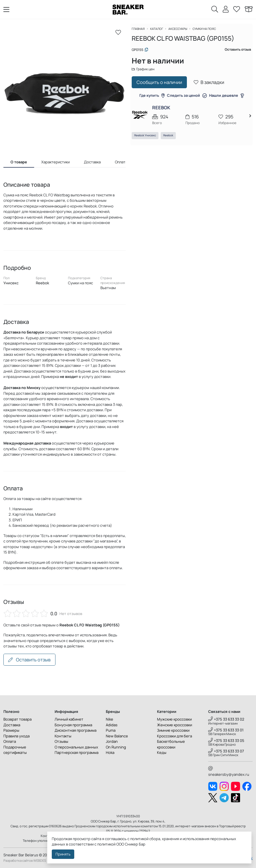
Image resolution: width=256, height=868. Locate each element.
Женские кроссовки (175, 725)
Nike (110, 719)
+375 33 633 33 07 (226, 751)
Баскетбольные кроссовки (171, 744)
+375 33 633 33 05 (226, 741)
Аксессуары (184, 32)
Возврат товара (17, 719)
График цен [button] (147, 73)
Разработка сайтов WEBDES (25, 860)
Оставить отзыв (29, 660)
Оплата (10, 741)
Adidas (112, 725)
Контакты (63, 736)
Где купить (152, 99)
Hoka (110, 752)
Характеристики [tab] (55, 162)
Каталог (161, 32)
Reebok (171, 140)
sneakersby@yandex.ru (229, 772)
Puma (111, 730)
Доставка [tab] (92, 162)
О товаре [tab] (19, 162)
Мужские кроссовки (174, 719)
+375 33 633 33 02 (226, 719)
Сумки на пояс (213, 32)
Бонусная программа (73, 725)
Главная (142, 32)
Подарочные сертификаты (15, 750)
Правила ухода (16, 736)
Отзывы (61, 741)
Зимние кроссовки (173, 730)
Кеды (162, 752)
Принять (63, 854)
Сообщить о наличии (162, 86)
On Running (116, 747)
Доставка (12, 725)
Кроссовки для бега (175, 736)
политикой (106, 844)
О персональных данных (76, 747)
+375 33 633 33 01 (226, 730)
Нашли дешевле (226, 99)
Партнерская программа (77, 752)
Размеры (11, 730)
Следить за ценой (187, 99)
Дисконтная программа (76, 730)
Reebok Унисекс (148, 140)
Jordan (112, 741)
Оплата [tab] (121, 162)
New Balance (117, 736)
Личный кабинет (69, 719)
